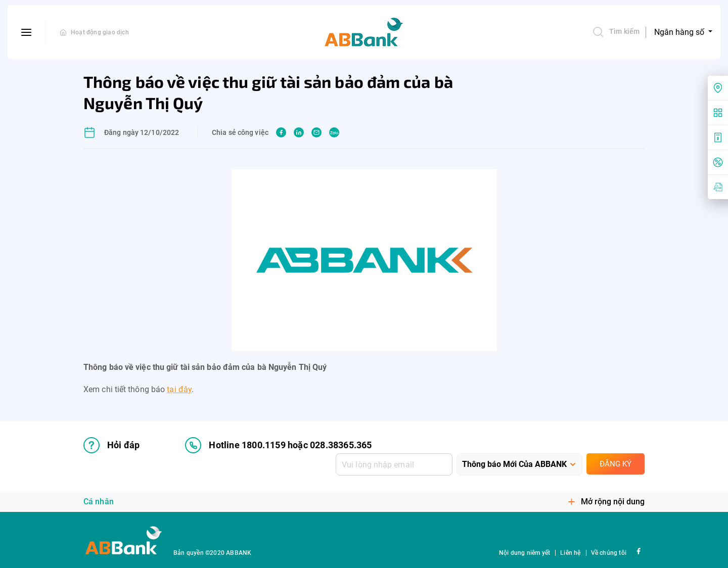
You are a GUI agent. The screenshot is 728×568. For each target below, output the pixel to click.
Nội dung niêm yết (525, 553)
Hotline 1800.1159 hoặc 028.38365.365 (278, 445)
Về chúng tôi (609, 553)
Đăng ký (616, 464)
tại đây (179, 389)
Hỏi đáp (111, 445)
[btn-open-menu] (27, 32)
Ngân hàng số (680, 32)
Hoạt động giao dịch (100, 32)
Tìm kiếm (616, 32)
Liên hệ (570, 553)
